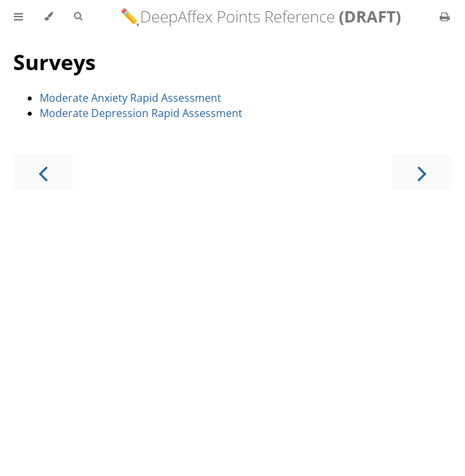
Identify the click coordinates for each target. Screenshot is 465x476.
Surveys (54, 62)
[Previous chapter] (43, 172)
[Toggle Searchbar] (78, 17)
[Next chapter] (422, 172)
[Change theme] (49, 17)
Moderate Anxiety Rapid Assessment (130, 98)
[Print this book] (445, 17)
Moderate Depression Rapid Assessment (141, 113)
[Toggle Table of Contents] (18, 17)
